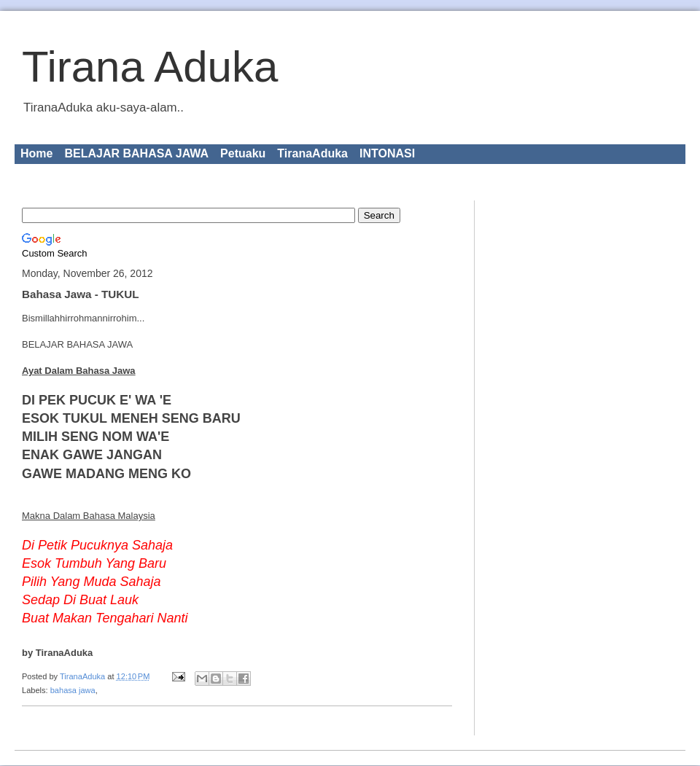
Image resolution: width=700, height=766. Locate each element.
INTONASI (387, 153)
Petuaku (243, 153)
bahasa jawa (73, 690)
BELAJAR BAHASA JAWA (136, 153)
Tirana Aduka (150, 67)
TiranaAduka (312, 153)
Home (36, 153)
